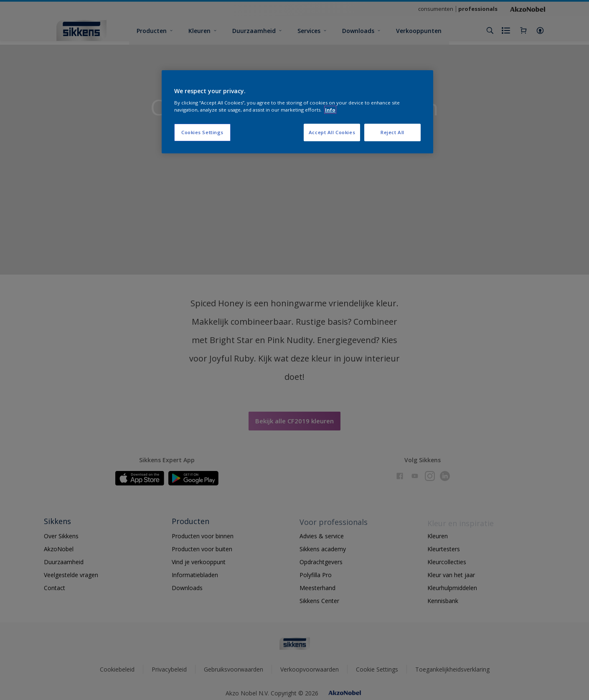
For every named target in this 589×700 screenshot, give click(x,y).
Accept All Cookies (332, 132)
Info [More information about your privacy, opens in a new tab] (330, 110)
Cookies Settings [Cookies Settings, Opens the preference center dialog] (202, 132)
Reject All (392, 132)
